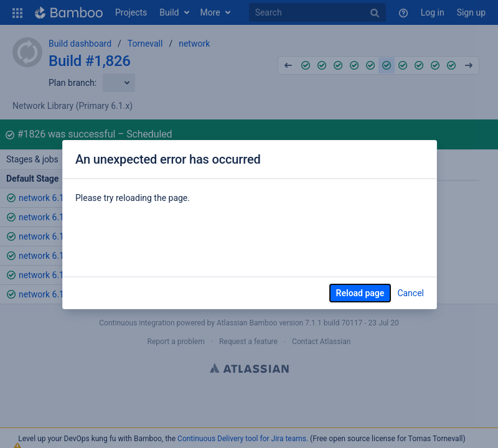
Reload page (360, 293)
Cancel (411, 293)
